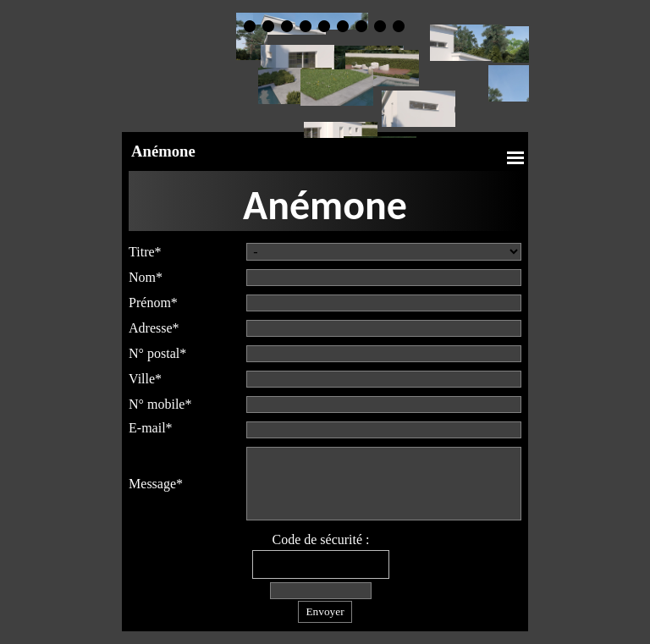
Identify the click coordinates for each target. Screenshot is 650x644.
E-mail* (151, 428)
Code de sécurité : (320, 539)
